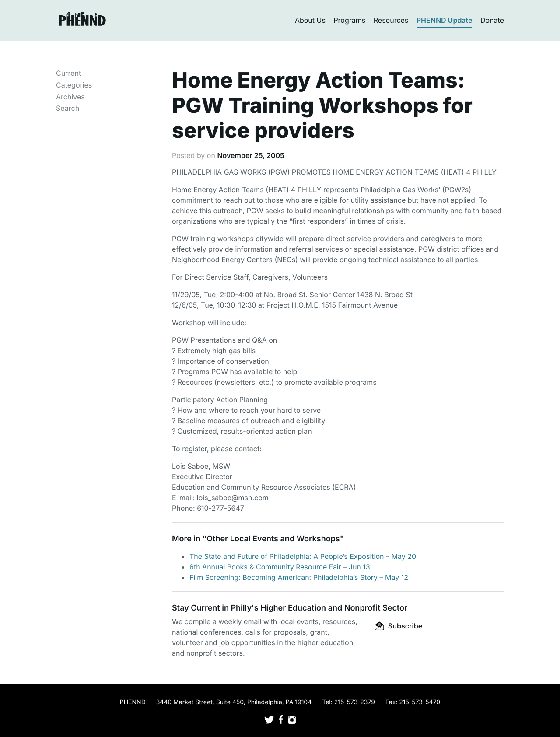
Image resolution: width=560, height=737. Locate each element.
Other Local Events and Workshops (273, 539)
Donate (492, 20)
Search (68, 108)
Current (68, 73)
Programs (349, 20)
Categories (74, 85)
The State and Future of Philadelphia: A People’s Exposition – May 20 (303, 556)
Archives (70, 97)
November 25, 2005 (250, 155)
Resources (391, 20)
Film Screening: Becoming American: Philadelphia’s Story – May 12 (299, 577)
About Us (310, 20)
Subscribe (399, 626)
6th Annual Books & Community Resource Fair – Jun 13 (280, 567)
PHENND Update (444, 20)
